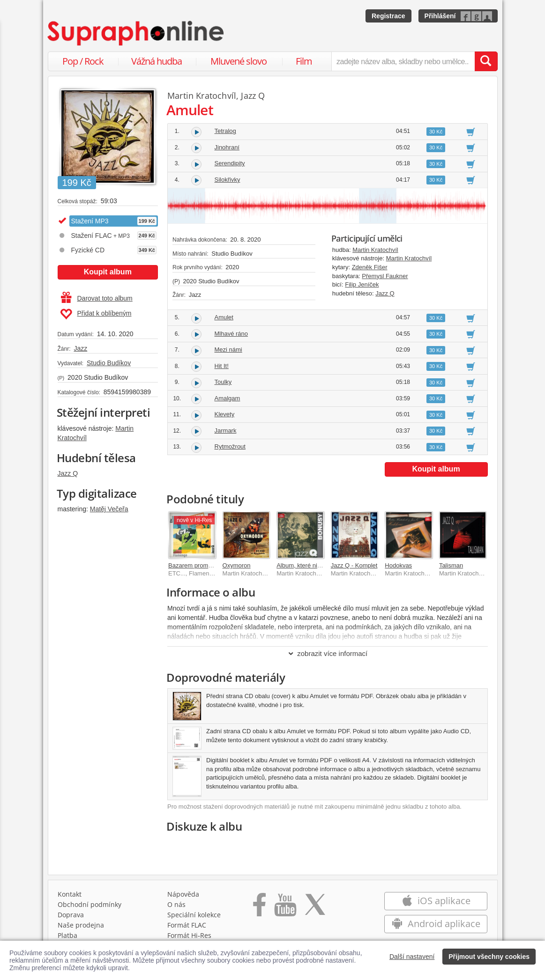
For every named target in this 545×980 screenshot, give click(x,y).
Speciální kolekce (194, 915)
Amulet (224, 317)
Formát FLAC (187, 925)
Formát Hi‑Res (189, 935)
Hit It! (222, 366)
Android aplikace (436, 924)
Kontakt (70, 894)
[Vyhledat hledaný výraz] (486, 61)
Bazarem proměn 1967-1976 (207, 565)
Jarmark (226, 431)
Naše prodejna (81, 925)
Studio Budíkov (109, 363)
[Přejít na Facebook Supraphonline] (259, 908)
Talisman (451, 565)
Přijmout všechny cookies (489, 957)
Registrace (388, 16)
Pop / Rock (83, 61)
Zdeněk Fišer (370, 267)
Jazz (80, 348)
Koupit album (108, 272)
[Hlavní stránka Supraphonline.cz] (136, 33)
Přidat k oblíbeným (96, 314)
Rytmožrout (230, 446)
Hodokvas (398, 565)
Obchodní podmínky (90, 904)
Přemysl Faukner (385, 276)
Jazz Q (68, 473)
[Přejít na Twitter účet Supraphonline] (315, 908)
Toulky (223, 382)
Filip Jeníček (362, 284)
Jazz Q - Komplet (354, 565)
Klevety (225, 414)
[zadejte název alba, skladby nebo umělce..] (403, 61)
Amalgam (228, 398)
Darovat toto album (97, 298)
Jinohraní (227, 147)
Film (304, 61)
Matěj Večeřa (109, 509)
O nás (176, 904)
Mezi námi (228, 350)
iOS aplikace (436, 901)
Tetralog (225, 131)
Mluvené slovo (239, 61)
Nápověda (183, 894)
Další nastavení (412, 957)
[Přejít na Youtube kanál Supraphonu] (285, 908)
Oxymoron (237, 565)
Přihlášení (440, 16)
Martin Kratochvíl (202, 96)
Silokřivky (228, 180)
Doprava (71, 915)
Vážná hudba (157, 61)
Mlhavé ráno (231, 334)
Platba (67, 935)
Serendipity (230, 163)
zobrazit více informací (327, 653)
